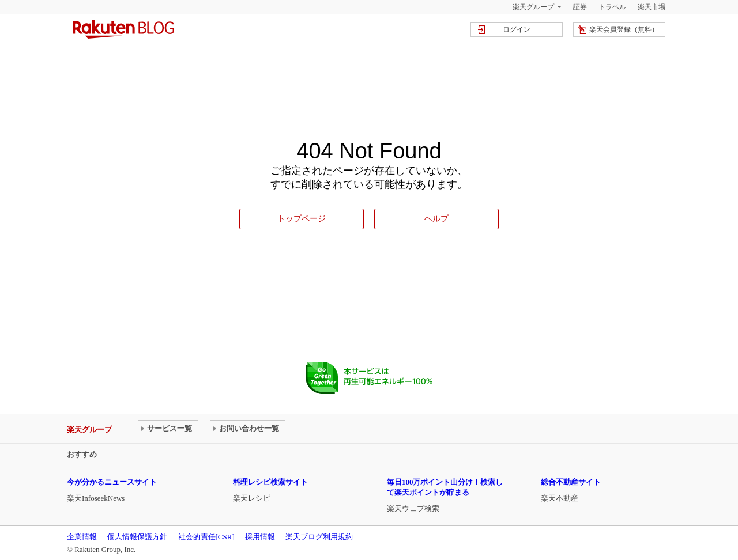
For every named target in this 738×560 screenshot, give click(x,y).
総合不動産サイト (571, 482)
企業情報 (82, 537)
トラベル (612, 7)
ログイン (517, 29)
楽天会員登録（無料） (624, 29)
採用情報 (260, 537)
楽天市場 (652, 7)
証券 (580, 7)
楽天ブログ (123, 29)
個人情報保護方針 (137, 537)
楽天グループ (533, 7)
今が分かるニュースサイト (112, 482)
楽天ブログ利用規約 (319, 537)
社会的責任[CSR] (206, 537)
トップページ (302, 218)
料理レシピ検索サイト (270, 482)
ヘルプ (436, 218)
